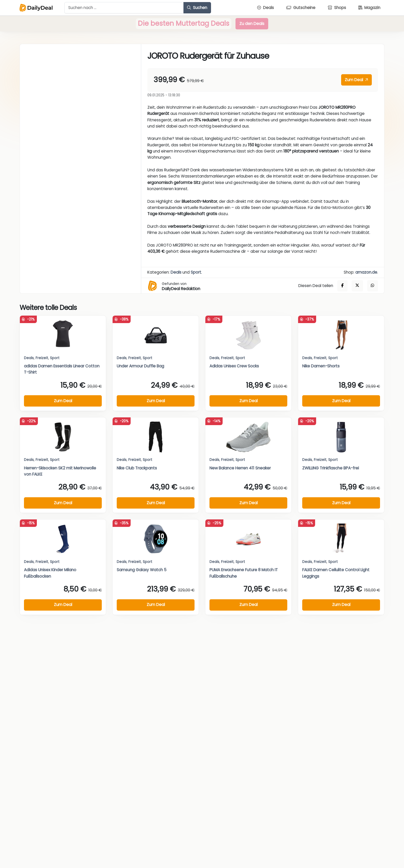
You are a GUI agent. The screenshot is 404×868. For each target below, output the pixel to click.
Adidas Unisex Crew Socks (234, 366)
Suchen (197, 8)
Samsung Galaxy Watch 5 (142, 570)
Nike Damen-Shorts (321, 366)
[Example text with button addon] (124, 8)
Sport (196, 272)
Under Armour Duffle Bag (140, 366)
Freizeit (42, 358)
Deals (176, 272)
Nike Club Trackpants (137, 468)
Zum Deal (356, 80)
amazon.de (366, 272)
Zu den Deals (252, 24)
